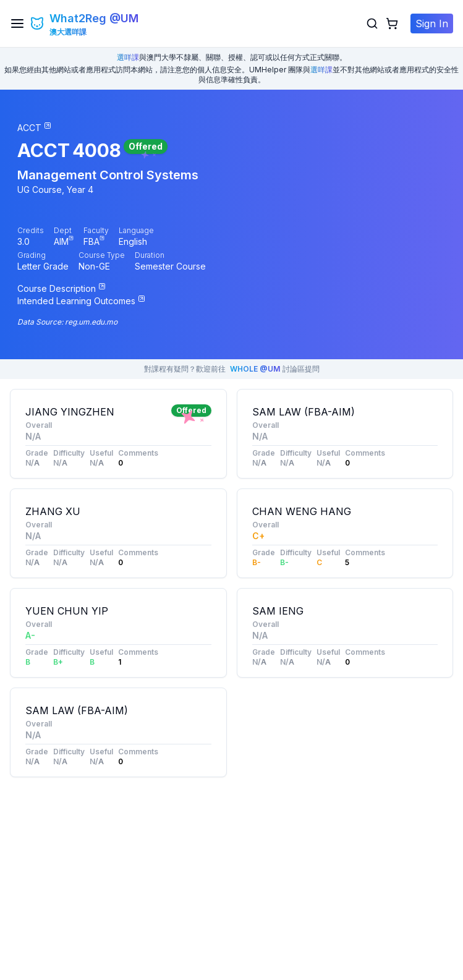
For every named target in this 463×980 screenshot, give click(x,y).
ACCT (44, 150)
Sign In (432, 23)
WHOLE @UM (255, 369)
